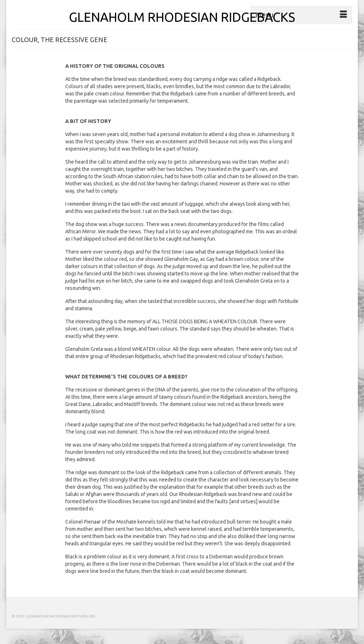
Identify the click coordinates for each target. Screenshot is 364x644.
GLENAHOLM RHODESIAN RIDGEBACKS (182, 17)
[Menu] (301, 15)
